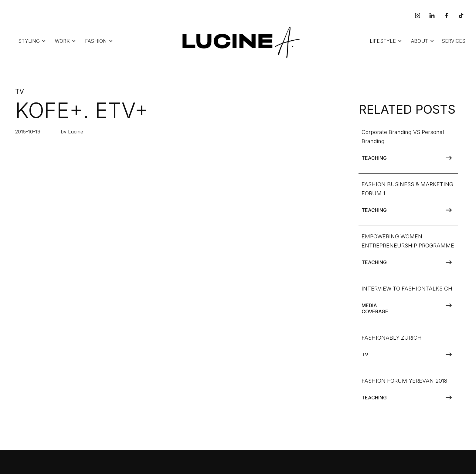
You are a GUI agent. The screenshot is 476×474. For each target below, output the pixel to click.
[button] (32, 41)
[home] (240, 41)
